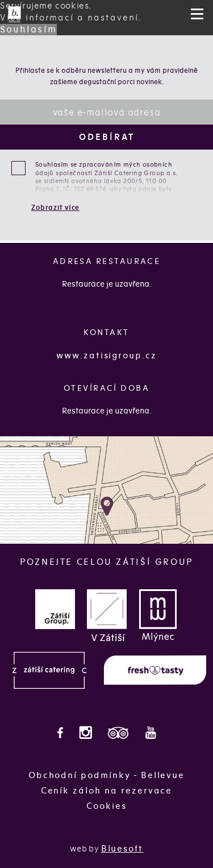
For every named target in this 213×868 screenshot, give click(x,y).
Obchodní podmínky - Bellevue (107, 775)
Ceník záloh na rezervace (107, 791)
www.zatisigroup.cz (106, 356)
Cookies (106, 806)
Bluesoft (122, 849)
